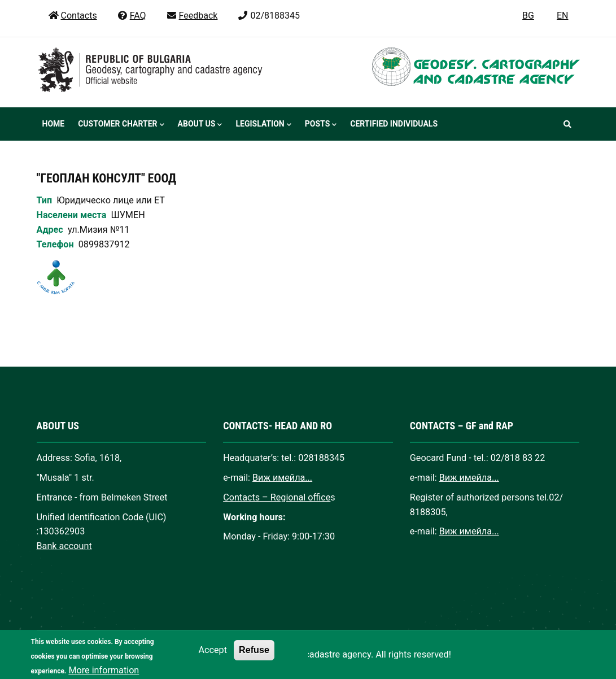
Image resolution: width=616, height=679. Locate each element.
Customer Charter (121, 125)
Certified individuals (394, 124)
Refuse (254, 657)
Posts (321, 125)
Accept (212, 657)
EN (563, 16)
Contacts (73, 16)
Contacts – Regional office (277, 497)
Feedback (192, 16)
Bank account (64, 546)
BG (528, 16)
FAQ (132, 16)
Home (54, 124)
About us (200, 125)
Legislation (263, 125)
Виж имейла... (282, 478)
